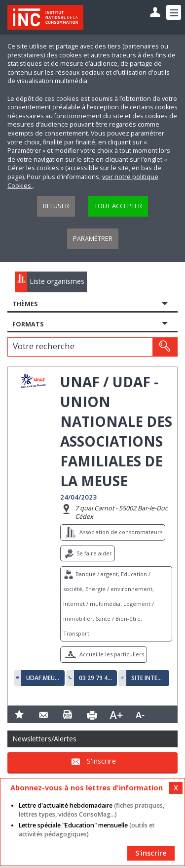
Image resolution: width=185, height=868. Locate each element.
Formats (28, 324)
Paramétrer (93, 239)
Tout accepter (118, 206)
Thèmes (25, 304)
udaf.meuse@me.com (43, 678)
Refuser (56, 206)
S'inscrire (101, 761)
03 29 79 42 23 (96, 678)
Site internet (148, 678)
